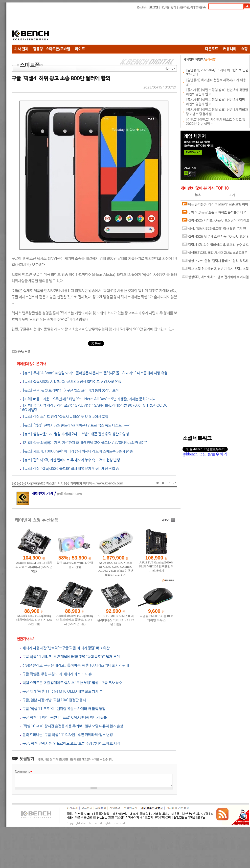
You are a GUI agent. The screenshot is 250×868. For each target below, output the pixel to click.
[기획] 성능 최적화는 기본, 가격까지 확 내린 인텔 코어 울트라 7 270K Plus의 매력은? (84, 443)
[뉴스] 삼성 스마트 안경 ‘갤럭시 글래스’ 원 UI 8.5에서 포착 (64, 417)
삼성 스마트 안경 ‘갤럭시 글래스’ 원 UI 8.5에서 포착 (215, 262)
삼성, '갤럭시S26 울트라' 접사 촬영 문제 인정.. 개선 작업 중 (214, 230)
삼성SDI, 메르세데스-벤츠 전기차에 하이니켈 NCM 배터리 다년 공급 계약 (215, 278)
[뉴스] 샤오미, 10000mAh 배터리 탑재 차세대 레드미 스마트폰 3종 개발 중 (76, 451)
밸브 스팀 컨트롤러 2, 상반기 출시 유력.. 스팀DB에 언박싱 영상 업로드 (215, 270)
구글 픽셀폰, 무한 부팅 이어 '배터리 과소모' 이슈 (56, 674)
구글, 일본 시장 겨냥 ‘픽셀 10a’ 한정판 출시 (53, 700)
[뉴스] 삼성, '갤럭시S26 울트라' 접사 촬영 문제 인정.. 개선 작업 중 (69, 469)
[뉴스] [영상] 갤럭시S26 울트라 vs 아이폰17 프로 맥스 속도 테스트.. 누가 (75, 425)
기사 (232, 195)
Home (169, 69)
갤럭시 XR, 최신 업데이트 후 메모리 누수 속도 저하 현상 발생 (215, 246)
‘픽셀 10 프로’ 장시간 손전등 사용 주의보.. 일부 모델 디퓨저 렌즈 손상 (71, 726)
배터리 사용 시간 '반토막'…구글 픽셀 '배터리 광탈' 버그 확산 (65, 648)
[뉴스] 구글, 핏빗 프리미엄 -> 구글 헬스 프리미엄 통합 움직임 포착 (69, 390)
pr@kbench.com (69, 494)
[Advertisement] (88, 28)
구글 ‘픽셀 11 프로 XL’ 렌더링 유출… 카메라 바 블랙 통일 (63, 709)
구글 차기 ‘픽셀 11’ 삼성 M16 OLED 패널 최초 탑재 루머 (63, 691)
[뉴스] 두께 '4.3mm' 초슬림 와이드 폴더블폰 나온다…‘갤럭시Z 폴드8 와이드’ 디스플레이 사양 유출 (94, 373)
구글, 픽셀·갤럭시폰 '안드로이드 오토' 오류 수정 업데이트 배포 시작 (70, 743)
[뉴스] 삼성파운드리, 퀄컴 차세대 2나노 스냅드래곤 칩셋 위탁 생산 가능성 (74, 434)
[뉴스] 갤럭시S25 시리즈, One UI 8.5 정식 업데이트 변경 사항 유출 (70, 382)
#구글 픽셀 (24, 352)
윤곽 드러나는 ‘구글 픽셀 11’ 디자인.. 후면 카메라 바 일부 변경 (66, 735)
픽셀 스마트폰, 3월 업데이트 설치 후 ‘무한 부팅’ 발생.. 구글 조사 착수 (71, 683)
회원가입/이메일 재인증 (193, 8)
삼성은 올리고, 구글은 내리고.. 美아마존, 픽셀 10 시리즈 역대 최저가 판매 (74, 665)
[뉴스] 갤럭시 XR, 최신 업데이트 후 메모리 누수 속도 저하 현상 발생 (70, 460)
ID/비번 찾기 (169, 8)
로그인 (154, 8)
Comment (23, 772)
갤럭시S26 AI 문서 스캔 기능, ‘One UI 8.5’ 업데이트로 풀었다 (216, 238)
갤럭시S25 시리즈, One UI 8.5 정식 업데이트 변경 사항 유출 (216, 222)
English (142, 8)
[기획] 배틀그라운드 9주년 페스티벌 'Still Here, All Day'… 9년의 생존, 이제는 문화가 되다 (88, 399)
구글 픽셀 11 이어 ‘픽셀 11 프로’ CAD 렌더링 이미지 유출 (63, 717)
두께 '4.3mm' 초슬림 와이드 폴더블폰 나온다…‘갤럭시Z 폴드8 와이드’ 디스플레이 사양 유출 (215, 214)
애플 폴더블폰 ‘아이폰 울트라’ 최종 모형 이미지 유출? (215, 206)
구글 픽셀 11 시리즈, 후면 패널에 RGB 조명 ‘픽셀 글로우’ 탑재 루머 (70, 657)
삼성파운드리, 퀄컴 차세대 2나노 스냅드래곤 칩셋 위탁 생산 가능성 (215, 254)
